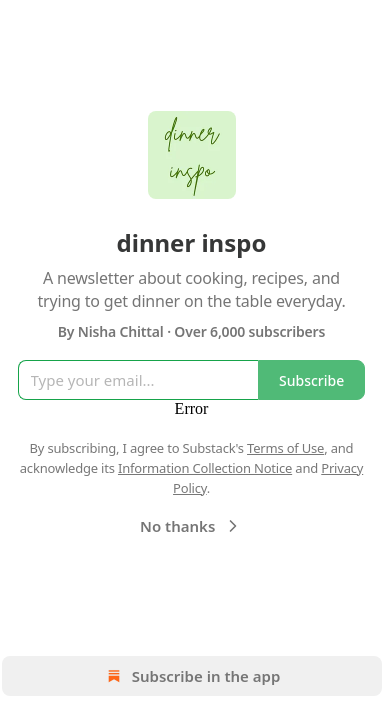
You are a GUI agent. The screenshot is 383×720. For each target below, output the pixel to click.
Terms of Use (285, 448)
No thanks (191, 526)
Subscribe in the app (191, 676)
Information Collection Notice (205, 468)
